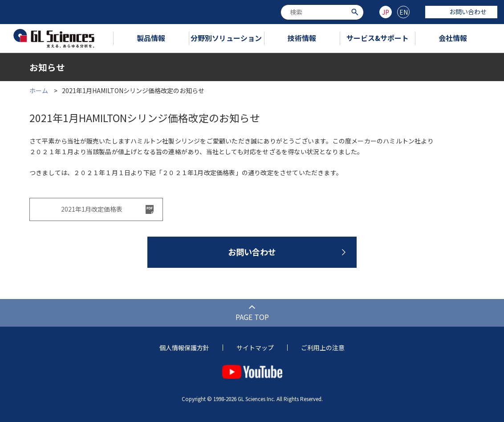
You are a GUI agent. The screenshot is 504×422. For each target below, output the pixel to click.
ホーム (39, 90)
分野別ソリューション (226, 38)
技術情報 (302, 38)
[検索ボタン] (356, 11)
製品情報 (151, 38)
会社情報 (453, 38)
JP (386, 12)
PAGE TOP (252, 317)
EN (404, 12)
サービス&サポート (378, 38)
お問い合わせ (461, 12)
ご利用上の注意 (323, 348)
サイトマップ (255, 348)
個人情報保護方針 (184, 348)
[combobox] (322, 12)
